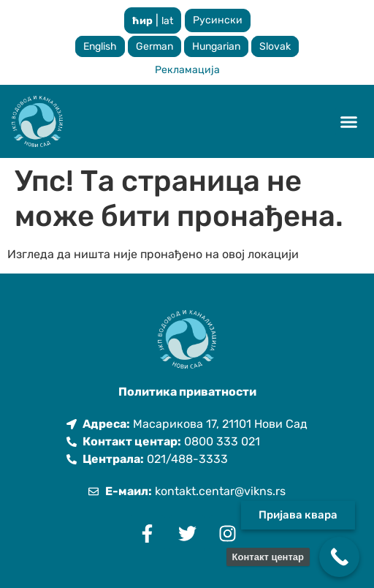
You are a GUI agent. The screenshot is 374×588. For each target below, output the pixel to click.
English (100, 46)
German (154, 46)
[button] (349, 121)
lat (167, 21)
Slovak (275, 46)
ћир (142, 21)
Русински (218, 20)
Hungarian (216, 46)
